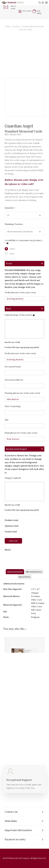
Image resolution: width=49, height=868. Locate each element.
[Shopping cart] (42, 3)
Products (16, 27)
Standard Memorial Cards (33, 27)
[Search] (39, 3)
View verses (27, 11)
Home (8, 27)
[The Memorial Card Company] (16, 3)
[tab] (15, 572)
